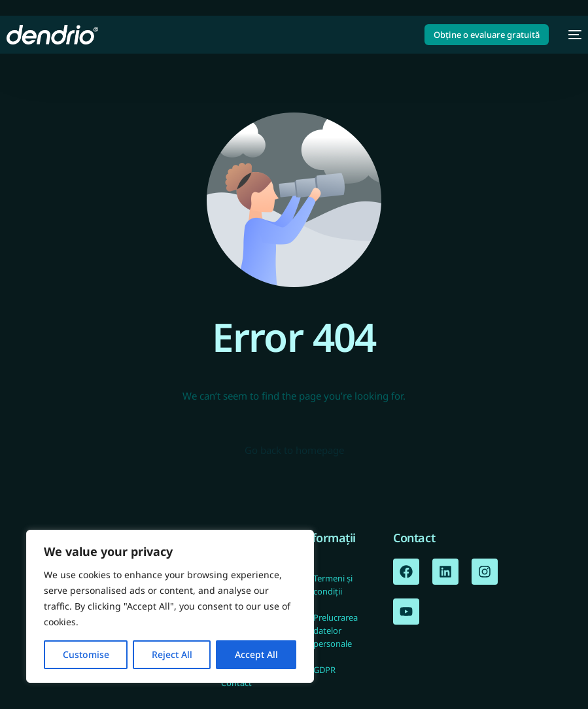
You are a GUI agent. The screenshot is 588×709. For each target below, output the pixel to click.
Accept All (256, 654)
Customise (86, 654)
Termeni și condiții (333, 585)
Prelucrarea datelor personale (336, 631)
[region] (170, 606)
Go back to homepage (294, 450)
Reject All (172, 654)
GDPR (324, 670)
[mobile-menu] (572, 35)
